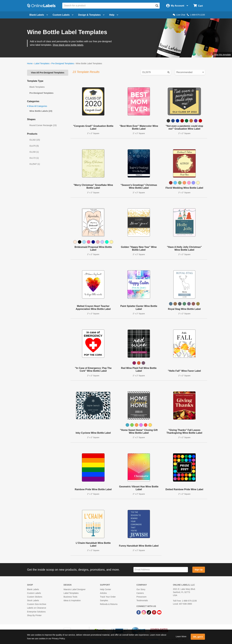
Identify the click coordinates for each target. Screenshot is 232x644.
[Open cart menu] (198, 6)
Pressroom (141, 597)
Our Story (141, 589)
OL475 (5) (34, 146)
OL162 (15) (35, 140)
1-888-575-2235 (196, 15)
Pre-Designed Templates (63, 63)
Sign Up (199, 570)
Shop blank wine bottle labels (68, 45)
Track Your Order (108, 597)
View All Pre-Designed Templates (48, 73)
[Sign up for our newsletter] (161, 570)
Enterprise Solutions (36, 612)
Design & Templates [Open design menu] (91, 15)
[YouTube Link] (159, 612)
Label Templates (42, 63)
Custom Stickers (35, 597)
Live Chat (179, 15)
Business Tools (70, 597)
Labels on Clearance (37, 608)
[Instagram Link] (144, 612)
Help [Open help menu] (114, 15)
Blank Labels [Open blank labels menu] (39, 15)
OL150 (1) (34, 152)
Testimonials (142, 600)
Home (30, 63)
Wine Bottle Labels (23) (41, 111)
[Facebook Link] (139, 612)
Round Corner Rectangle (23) (43, 125)
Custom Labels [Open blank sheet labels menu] (63, 15)
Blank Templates (37, 87)
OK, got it (198, 637)
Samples (104, 600)
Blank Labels (33, 589)
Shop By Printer (34, 615)
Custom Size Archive (37, 604)
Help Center (106, 589)
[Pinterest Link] (154, 612)
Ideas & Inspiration (72, 600)
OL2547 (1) (35, 164)
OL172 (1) (34, 158)
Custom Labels (34, 593)
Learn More (181, 636)
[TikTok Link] (149, 612)
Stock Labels (33, 600)
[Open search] (157, 6)
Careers (140, 593)
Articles (103, 593)
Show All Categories (37, 106)
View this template (222, 55)
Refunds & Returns (109, 604)
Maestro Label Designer (74, 589)
